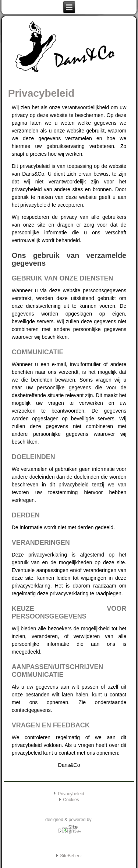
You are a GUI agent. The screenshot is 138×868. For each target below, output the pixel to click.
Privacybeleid (71, 794)
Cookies (71, 800)
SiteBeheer (71, 856)
